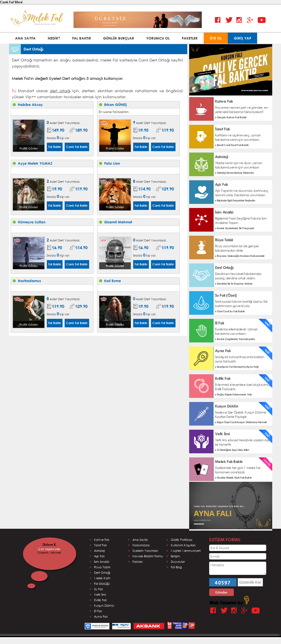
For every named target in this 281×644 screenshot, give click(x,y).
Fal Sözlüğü (102, 583)
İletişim (175, 556)
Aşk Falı (99, 556)
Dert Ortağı (102, 573)
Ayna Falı (101, 616)
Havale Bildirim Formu (148, 556)
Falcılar (137, 562)
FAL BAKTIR (82, 38)
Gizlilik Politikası (181, 540)
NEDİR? (54, 38)
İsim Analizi (102, 562)
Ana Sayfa (140, 540)
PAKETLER (190, 38)
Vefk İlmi (100, 594)
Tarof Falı (100, 545)
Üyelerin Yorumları (145, 551)
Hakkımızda (141, 545)
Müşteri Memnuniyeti (186, 551)
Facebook (219, 20)
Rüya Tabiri (102, 567)
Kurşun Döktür (104, 605)
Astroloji (99, 551)
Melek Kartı (102, 578)
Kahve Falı (102, 540)
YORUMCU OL (158, 38)
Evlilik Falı (100, 600)
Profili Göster (29, 148)
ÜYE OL (216, 38)
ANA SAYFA (25, 38)
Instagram (240, 20)
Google (251, 20)
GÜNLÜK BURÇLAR (119, 38)
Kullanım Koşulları (183, 545)
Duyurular (178, 562)
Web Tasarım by (229, 603)
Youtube (262, 20)
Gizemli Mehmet (49, 552)
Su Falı (98, 589)
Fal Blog (176, 567)
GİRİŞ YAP (242, 38)
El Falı (98, 611)
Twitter (230, 20)
